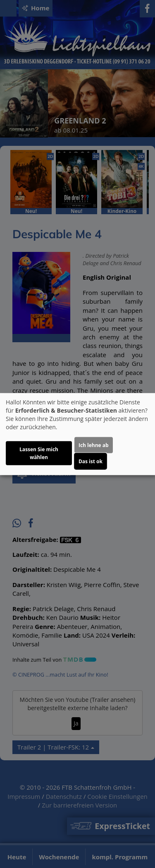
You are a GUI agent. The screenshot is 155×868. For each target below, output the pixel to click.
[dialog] (77, 434)
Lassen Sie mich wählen (39, 453)
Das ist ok (91, 461)
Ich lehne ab (94, 445)
